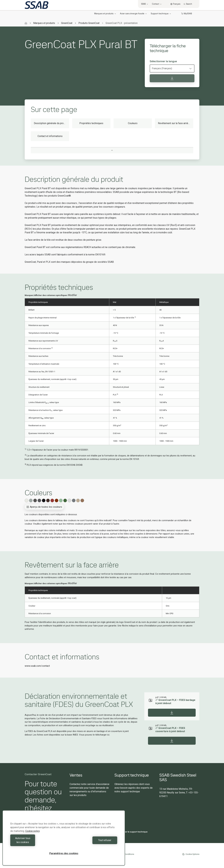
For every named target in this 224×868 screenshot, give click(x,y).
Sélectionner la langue (163, 61)
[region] (64, 840)
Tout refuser (91, 842)
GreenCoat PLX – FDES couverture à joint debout (170, 730)
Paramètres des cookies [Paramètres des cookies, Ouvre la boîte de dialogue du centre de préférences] (64, 853)
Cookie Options (191, 854)
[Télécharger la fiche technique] (172, 78)
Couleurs (133, 123)
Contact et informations (50, 136)
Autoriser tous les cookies (36, 842)
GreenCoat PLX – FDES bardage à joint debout (175, 702)
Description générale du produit (51, 123)
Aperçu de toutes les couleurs (44, 507)
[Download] (172, 713)
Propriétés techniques (91, 123)
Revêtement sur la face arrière (174, 123)
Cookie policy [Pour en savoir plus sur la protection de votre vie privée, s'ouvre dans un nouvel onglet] (33, 835)
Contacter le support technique (131, 832)
